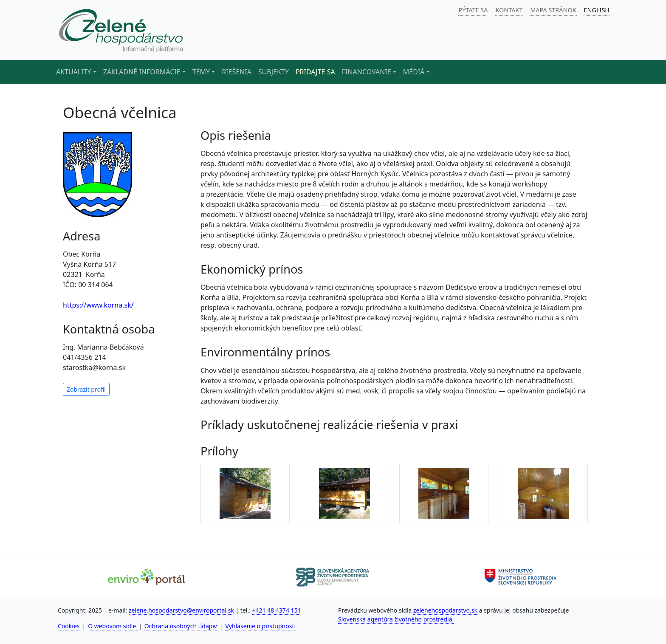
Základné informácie (142, 72)
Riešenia (237, 72)
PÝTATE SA (473, 10)
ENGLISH (597, 10)
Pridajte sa (315, 72)
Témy (201, 72)
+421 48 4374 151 (277, 610)
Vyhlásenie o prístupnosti (260, 626)
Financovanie (367, 72)
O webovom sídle (113, 626)
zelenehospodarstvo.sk (445, 610)
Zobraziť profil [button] (86, 389)
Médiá (414, 72)
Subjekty (274, 72)
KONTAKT (509, 10)
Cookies (69, 626)
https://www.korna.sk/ (98, 305)
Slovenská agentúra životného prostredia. (396, 619)
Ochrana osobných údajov (182, 626)
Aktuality (74, 72)
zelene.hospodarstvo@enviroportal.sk (181, 610)
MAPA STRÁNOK (553, 10)
